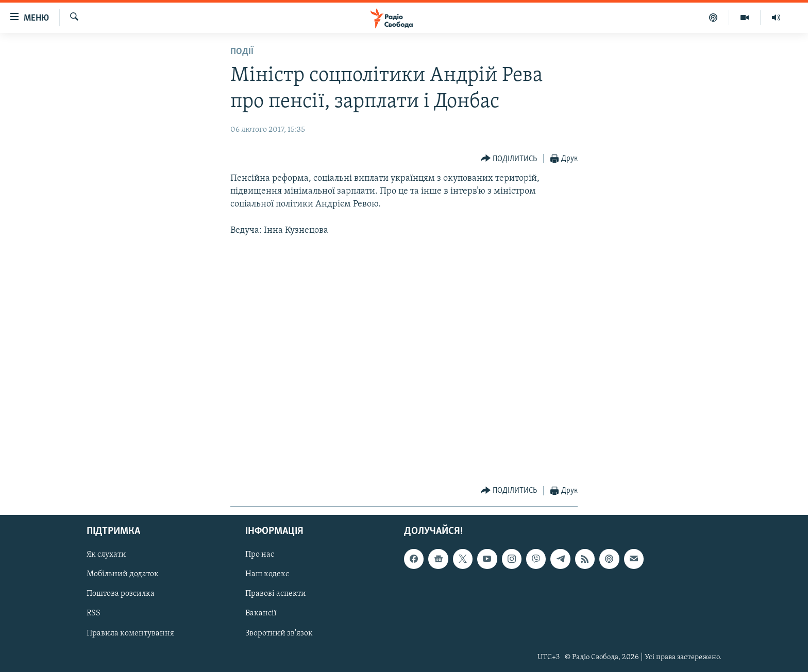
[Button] (509, 159)
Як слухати (106, 555)
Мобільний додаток (123, 575)
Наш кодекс (267, 575)
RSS (94, 614)
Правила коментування (130, 633)
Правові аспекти (276, 594)
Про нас (260, 555)
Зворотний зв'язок (279, 633)
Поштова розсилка (121, 594)
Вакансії (261, 614)
